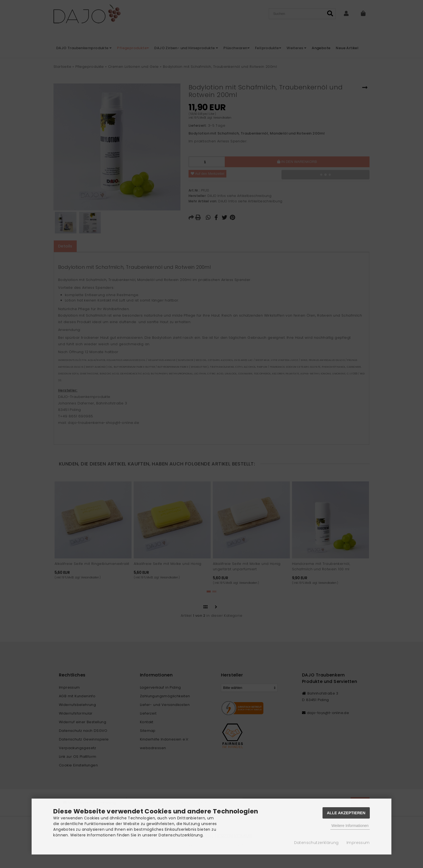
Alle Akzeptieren (346, 813)
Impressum (358, 843)
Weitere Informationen (350, 826)
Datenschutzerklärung (316, 843)
